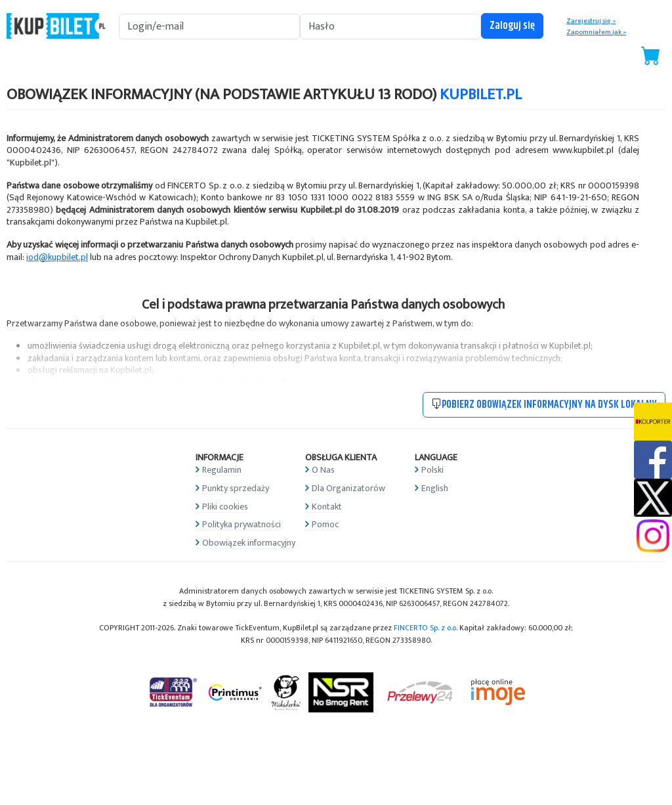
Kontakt (327, 507)
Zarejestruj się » (591, 21)
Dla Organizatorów (348, 488)
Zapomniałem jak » (596, 32)
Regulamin (222, 470)
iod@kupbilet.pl (57, 257)
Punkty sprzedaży (236, 488)
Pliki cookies (225, 507)
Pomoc (325, 524)
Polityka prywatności (241, 524)
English (435, 488)
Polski (432, 470)
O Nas (323, 470)
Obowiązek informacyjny (249, 543)
